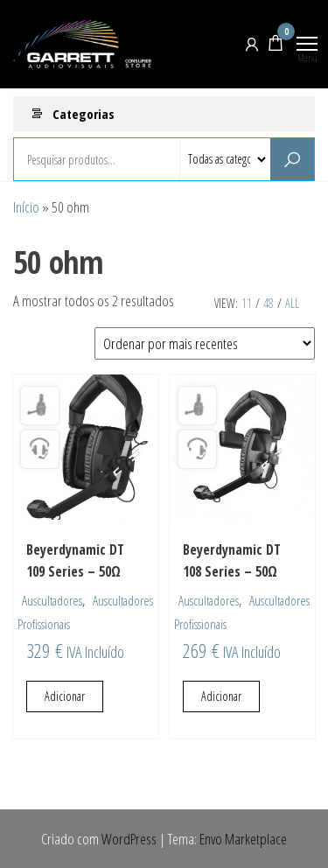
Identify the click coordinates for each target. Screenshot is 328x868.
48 (269, 303)
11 (247, 303)
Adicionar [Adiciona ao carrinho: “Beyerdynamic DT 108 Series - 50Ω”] (221, 696)
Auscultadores (52, 600)
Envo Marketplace (243, 839)
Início (26, 207)
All (292, 303)
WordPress (129, 839)
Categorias (84, 114)
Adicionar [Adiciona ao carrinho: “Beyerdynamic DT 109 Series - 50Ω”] (65, 696)
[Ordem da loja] (205, 343)
